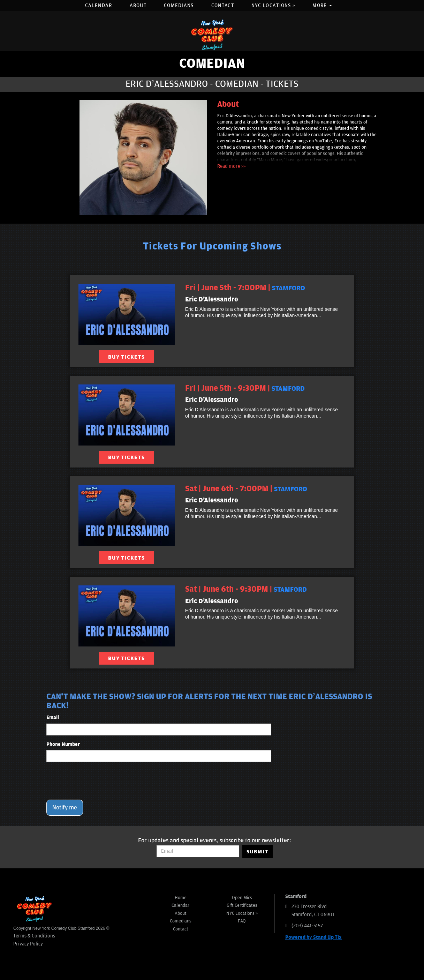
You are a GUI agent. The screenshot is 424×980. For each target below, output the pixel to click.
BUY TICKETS (126, 357)
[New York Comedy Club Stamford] (212, 35)
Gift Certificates (242, 905)
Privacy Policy (28, 944)
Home (181, 898)
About (138, 5)
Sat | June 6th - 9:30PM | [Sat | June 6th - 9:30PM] (246, 589)
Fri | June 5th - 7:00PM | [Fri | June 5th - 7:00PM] (245, 288)
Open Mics (242, 898)
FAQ (242, 921)
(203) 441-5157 (307, 926)
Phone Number (63, 744)
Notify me (65, 808)
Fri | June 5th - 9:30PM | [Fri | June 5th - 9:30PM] (245, 388)
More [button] (322, 5)
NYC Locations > (273, 5)
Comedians (179, 5)
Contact (223, 5)
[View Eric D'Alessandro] (127, 315)
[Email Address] (198, 851)
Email (53, 717)
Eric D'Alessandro (212, 299)
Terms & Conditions (34, 936)
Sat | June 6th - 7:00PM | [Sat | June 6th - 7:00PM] (246, 489)
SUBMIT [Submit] (258, 852)
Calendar (99, 5)
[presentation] (99, 781)
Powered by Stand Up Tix (313, 937)
